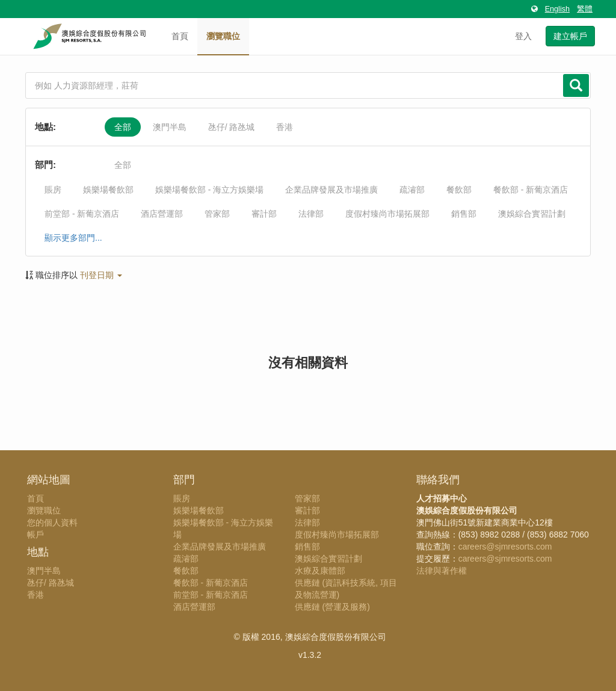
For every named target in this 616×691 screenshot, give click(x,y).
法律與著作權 (442, 571)
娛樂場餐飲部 (108, 190)
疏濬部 (412, 190)
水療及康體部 (320, 571)
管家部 (217, 214)
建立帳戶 (570, 36)
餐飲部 (459, 190)
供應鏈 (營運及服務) (332, 607)
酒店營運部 (162, 214)
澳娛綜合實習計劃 (532, 214)
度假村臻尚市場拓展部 (387, 214)
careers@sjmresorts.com (505, 547)
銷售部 (464, 214)
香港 (285, 127)
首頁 (180, 36)
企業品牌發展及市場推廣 (331, 190)
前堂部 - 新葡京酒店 (82, 214)
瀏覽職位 (223, 36)
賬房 (53, 190)
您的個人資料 (52, 522)
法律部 (311, 214)
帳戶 (35, 535)
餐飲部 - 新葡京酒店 (531, 190)
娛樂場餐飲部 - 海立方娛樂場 (209, 190)
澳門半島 (170, 127)
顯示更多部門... (73, 238)
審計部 (264, 214)
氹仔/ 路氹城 (232, 127)
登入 (523, 36)
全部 (123, 127)
